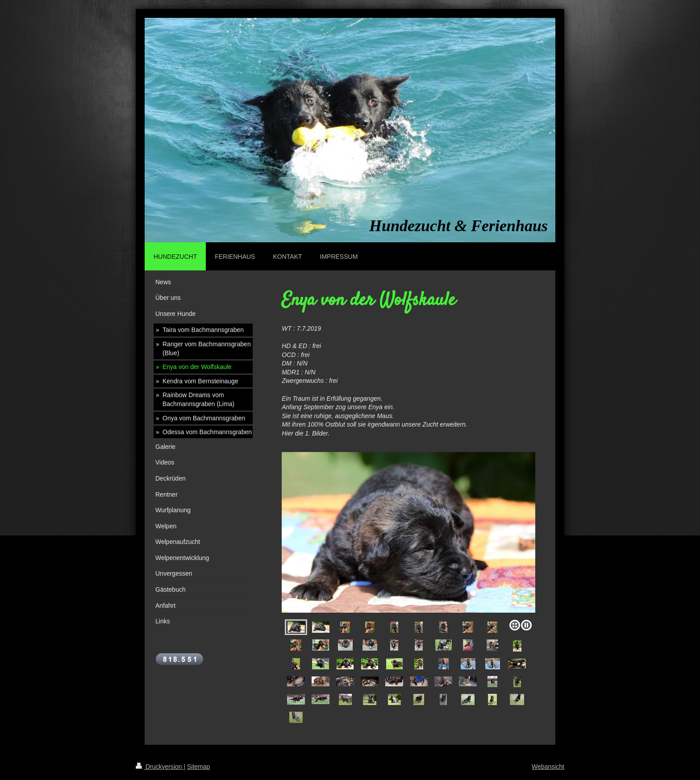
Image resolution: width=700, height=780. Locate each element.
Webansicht (548, 767)
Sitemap (198, 767)
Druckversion (160, 767)
